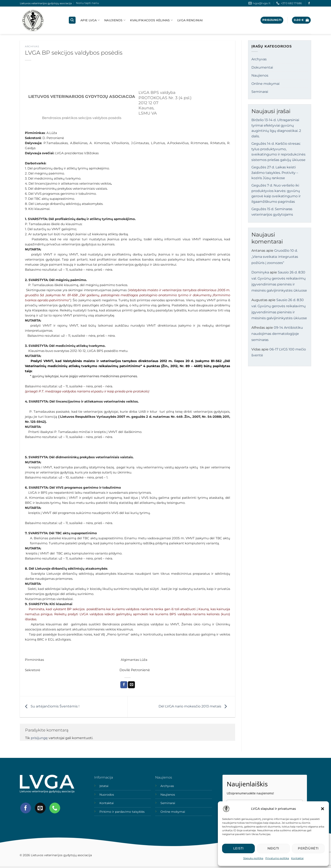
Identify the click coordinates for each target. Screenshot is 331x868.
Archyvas (32, 46)
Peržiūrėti (308, 848)
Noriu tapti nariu (87, 3)
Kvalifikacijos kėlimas (151, 20)
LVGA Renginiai (190, 20)
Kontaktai (297, 858)
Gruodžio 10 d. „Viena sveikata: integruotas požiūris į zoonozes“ (275, 257)
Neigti (273, 848)
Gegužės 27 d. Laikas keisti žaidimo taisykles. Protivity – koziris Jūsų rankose (275, 173)
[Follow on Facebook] (309, 3)
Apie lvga (90, 20)
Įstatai (104, 786)
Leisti (239, 848)
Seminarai (260, 92)
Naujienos (115, 20)
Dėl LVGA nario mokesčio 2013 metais (194, 706)
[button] (323, 809)
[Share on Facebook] (124, 685)
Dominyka (260, 272)
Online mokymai (265, 84)
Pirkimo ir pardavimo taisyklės (122, 812)
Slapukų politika (253, 858)
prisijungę (39, 738)
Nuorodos (107, 795)
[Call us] (55, 808)
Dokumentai (262, 67)
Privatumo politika (277, 858)
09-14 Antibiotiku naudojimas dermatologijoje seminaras (277, 334)
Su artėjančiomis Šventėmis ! (51, 706)
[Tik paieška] (72, 20)
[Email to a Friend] (131, 685)
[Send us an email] (40, 808)
